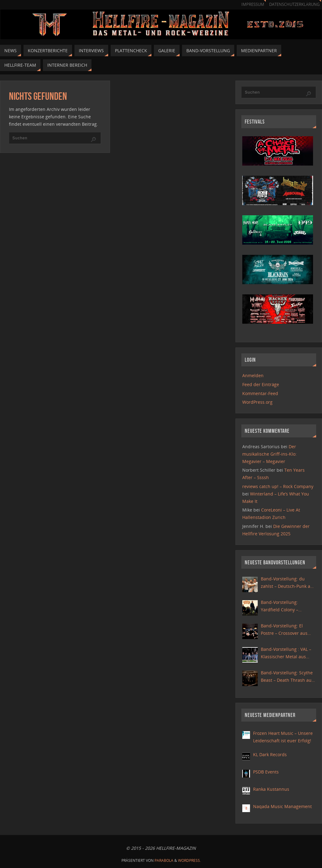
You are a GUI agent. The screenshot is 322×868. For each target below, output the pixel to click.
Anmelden (253, 375)
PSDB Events (266, 772)
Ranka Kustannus (271, 789)
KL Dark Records (270, 754)
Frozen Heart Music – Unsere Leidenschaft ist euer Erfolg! (283, 737)
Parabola (164, 860)
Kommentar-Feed (260, 393)
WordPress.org (257, 402)
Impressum (253, 4)
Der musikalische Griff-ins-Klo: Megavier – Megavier (269, 454)
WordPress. (189, 860)
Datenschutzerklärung (294, 4)
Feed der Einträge (261, 384)
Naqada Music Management (282, 806)
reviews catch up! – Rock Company (278, 486)
